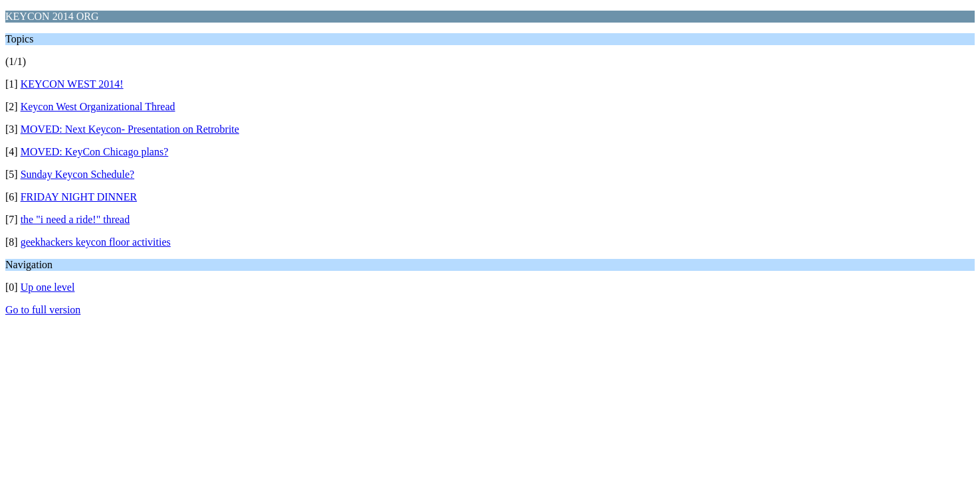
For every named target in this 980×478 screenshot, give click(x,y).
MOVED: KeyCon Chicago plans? (95, 152)
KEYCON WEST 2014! (72, 84)
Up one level (48, 287)
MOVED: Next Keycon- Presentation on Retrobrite (130, 129)
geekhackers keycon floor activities (96, 242)
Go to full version (43, 310)
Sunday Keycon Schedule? (78, 174)
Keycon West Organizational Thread (98, 107)
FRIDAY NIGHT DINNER (79, 197)
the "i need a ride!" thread (75, 219)
